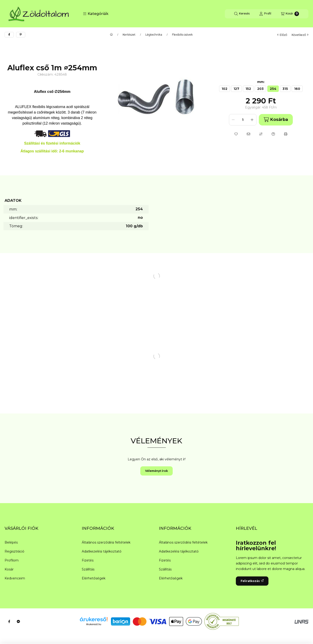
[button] (96, 14)
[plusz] (252, 120)
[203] (260, 89)
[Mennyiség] (243, 120)
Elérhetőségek (94, 578)
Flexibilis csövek (182, 35)
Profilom (12, 560)
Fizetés (88, 560)
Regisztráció (14, 551)
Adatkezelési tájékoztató (102, 551)
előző (282, 35)
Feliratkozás (252, 581)
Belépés (11, 542)
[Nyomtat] (286, 134)
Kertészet (129, 35)
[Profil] (265, 14)
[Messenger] (18, 621)
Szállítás (88, 569)
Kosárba (276, 120)
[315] (285, 89)
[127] (236, 89)
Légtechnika (154, 35)
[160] (297, 89)
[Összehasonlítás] (261, 134)
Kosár (9, 569)
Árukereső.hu (94, 624)
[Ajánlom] (248, 134)
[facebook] (9, 35)
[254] (273, 89)
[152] (248, 89)
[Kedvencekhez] (236, 134)
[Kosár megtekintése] (290, 14)
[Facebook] (9, 621)
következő (300, 35)
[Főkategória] (111, 35)
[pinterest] (21, 35)
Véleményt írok (156, 471)
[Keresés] (242, 14)
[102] (224, 89)
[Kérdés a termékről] (273, 134)
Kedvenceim (15, 578)
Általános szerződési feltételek (106, 542)
